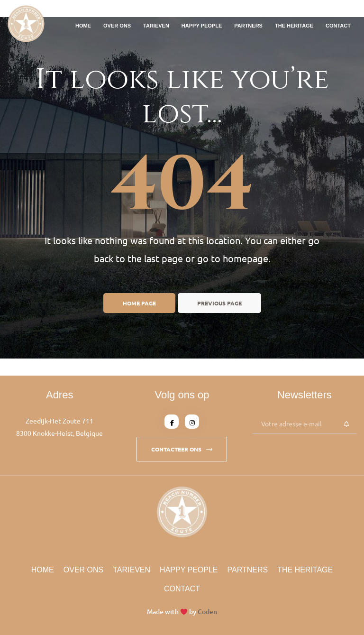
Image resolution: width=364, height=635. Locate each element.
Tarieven (156, 26)
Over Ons (117, 26)
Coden (207, 612)
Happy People (202, 26)
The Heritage (294, 26)
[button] (182, 449)
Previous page (219, 303)
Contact (338, 26)
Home (83, 26)
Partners (248, 26)
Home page (139, 303)
